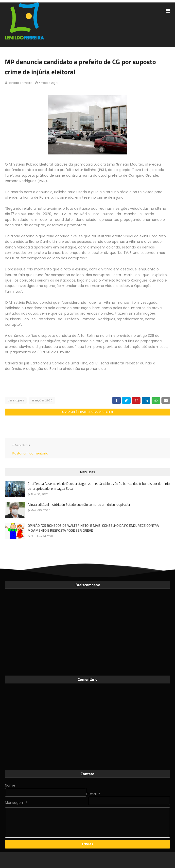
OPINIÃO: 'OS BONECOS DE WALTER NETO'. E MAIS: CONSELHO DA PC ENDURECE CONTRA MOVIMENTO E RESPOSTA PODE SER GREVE (93, 528)
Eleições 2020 (42, 400)
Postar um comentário (30, 453)
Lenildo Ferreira (20, 83)
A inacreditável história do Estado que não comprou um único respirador (79, 505)
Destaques (16, 400)
